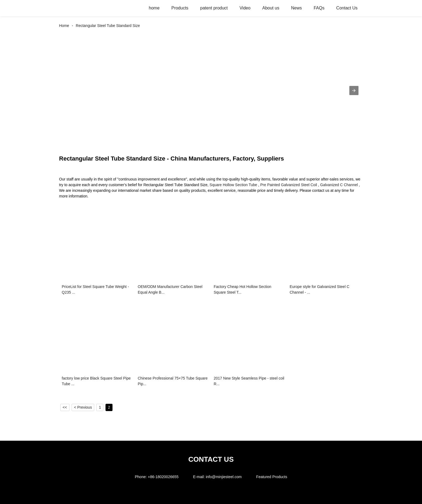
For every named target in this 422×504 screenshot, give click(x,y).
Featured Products (272, 477)
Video (245, 8)
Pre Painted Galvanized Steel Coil (289, 185)
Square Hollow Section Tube (233, 185)
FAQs (319, 8)
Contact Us (347, 8)
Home (64, 26)
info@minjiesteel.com (224, 477)
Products (180, 8)
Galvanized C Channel (339, 185)
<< (65, 407)
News (297, 8)
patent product (214, 8)
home (154, 8)
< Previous (83, 407)
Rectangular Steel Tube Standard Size (108, 26)
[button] (354, 91)
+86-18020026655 (163, 477)
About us (271, 8)
